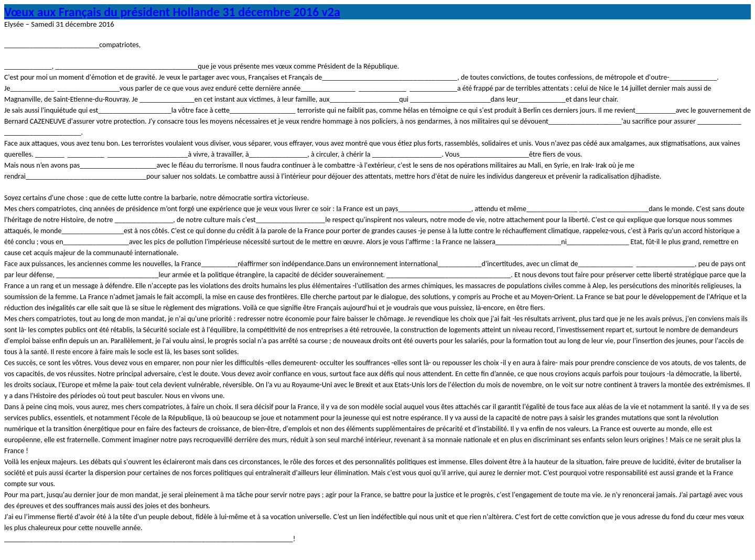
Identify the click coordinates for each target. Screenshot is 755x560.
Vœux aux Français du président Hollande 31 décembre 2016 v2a (172, 12)
